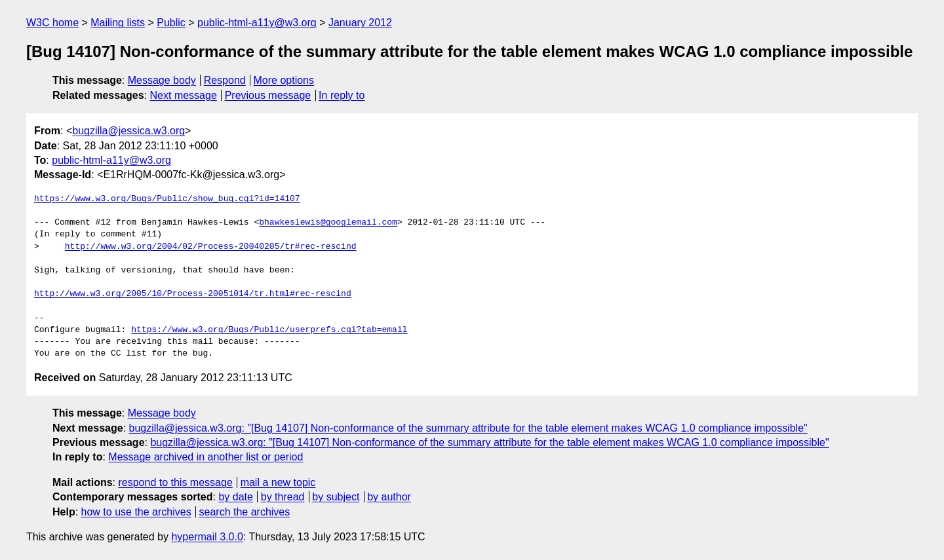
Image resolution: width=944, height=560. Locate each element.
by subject (336, 497)
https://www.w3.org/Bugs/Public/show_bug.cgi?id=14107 (167, 199)
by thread (283, 497)
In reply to (342, 95)
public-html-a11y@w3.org (257, 23)
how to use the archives (136, 512)
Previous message (268, 95)
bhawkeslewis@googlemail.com (328, 223)
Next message (184, 95)
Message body (162, 80)
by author (389, 497)
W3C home (52, 23)
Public (171, 23)
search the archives (245, 512)
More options (284, 80)
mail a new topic (278, 482)
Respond (225, 80)
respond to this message (175, 482)
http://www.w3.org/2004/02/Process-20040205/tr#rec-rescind (211, 247)
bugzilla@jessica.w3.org (128, 131)
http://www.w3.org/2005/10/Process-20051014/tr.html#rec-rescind (193, 294)
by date (235, 497)
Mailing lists (118, 23)
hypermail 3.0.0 (207, 537)
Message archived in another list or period (206, 457)
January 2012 (360, 23)
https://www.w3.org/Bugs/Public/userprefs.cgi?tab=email (269, 330)
